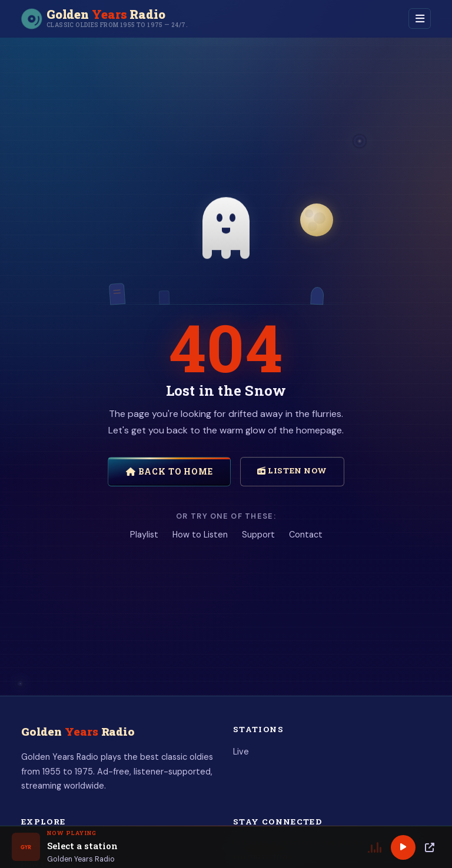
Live (241, 752)
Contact (306, 535)
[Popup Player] (430, 847)
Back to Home (169, 471)
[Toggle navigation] (420, 19)
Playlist (144, 535)
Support (258, 535)
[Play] (403, 847)
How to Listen (200, 535)
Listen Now (292, 470)
